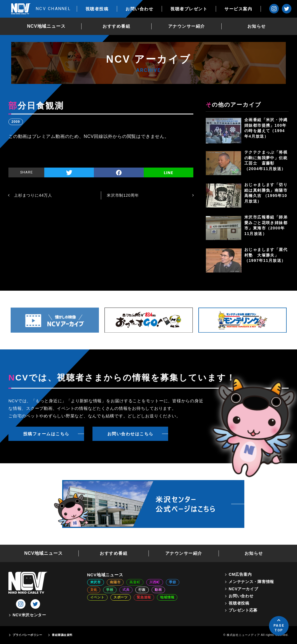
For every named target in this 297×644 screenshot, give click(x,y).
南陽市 (115, 582)
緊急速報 (144, 597)
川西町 (155, 582)
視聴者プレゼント (189, 9)
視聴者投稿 (97, 9)
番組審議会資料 (62, 635)
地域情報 (167, 597)
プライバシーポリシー (27, 635)
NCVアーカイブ (243, 589)
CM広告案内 (240, 574)
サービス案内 (238, 9)
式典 (126, 590)
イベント (97, 597)
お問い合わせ (139, 9)
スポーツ (121, 597)
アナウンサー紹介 (187, 26)
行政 (142, 590)
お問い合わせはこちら (130, 434)
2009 (16, 122)
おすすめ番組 (116, 26)
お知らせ (257, 26)
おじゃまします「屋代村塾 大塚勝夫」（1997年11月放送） (266, 255)
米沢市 (96, 582)
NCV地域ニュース (46, 26)
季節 (173, 582)
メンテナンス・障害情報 (251, 582)
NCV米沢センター (29, 615)
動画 (158, 590)
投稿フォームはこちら (46, 434)
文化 (94, 590)
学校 (110, 590)
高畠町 (135, 582)
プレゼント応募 (243, 610)
